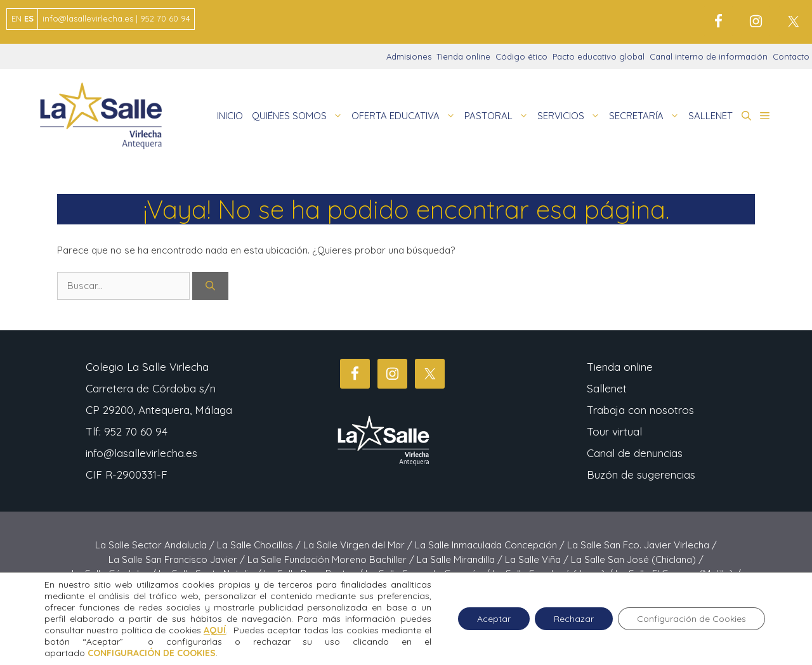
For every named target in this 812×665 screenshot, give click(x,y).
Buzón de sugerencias (641, 475)
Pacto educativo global (599, 56)
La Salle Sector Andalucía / (156, 545)
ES (29, 18)
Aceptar (494, 619)
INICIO (230, 116)
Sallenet (607, 388)
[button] (746, 116)
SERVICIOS (571, 116)
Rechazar (574, 619)
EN (16, 18)
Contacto (791, 56)
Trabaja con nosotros (640, 410)
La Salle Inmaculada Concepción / (491, 545)
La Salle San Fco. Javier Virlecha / (642, 545)
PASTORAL (499, 116)
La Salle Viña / (538, 559)
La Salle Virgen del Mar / (359, 545)
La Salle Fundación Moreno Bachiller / (332, 559)
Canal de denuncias (635, 453)
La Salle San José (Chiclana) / (637, 559)
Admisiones (409, 56)
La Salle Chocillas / (260, 545)
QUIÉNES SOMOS (299, 116)
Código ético (521, 56)
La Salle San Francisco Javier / (178, 559)
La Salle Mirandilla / (461, 559)
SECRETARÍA (646, 116)
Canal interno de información (709, 56)
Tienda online (463, 56)
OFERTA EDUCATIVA (406, 116)
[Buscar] (210, 286)
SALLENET (710, 116)
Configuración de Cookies (691, 619)
